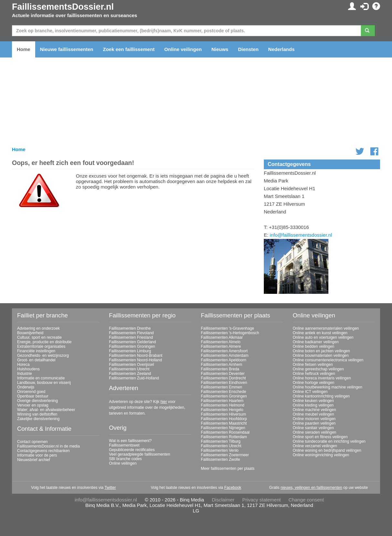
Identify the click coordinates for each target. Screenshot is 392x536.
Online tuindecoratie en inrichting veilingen (329, 441)
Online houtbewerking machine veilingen (328, 387)
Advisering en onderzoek (38, 328)
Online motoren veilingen (314, 419)
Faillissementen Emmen (222, 387)
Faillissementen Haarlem (222, 401)
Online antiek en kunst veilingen (320, 333)
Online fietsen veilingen (313, 365)
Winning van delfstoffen (37, 414)
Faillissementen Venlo (220, 450)
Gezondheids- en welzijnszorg (43, 356)
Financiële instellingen (36, 351)
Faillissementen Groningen (132, 346)
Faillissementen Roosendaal (225, 432)
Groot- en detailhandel (36, 360)
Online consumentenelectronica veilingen (328, 360)
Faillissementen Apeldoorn (224, 360)
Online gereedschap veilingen (318, 369)
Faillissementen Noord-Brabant (136, 356)
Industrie (25, 374)
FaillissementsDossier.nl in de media (48, 446)
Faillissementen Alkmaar (222, 337)
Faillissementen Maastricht (224, 423)
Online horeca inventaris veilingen (322, 378)
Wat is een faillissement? (130, 441)
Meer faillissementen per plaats (228, 469)
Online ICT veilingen (310, 392)
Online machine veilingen (315, 410)
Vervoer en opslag (33, 405)
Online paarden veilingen (314, 423)
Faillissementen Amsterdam (225, 356)
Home (24, 49)
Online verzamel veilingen (315, 446)
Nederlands (282, 49)
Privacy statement (261, 500)
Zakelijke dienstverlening (38, 419)
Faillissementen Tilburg (221, 441)
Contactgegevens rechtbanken (43, 451)
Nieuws (220, 49)
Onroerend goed (31, 392)
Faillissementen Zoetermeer (225, 455)
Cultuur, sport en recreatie (39, 337)
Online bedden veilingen (314, 346)
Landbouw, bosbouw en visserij (44, 383)
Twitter (110, 488)
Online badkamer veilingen (316, 342)
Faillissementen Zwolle (220, 459)
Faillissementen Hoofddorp (224, 419)
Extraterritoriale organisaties (41, 346)
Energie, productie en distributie (44, 342)
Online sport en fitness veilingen (320, 437)
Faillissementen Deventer (223, 374)
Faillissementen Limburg (130, 351)
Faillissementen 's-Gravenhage (227, 328)
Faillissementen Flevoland (132, 333)
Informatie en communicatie (41, 378)
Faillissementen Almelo (221, 342)
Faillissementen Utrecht (129, 369)
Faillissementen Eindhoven (224, 383)
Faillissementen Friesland (131, 337)
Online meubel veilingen (314, 414)
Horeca (23, 365)
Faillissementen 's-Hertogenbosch (230, 333)
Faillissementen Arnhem (222, 365)
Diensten (248, 49)
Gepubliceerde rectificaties (132, 450)
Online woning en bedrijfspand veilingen (327, 450)
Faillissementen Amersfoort (224, 351)
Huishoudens (28, 369)
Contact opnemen (32, 442)
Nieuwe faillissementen (67, 49)
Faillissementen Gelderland (133, 342)
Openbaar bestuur (33, 396)
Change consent (306, 500)
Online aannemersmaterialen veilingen (326, 328)
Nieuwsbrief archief (34, 460)
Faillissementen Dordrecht (223, 378)
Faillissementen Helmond (223, 405)
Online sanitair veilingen (313, 428)
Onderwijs (26, 387)
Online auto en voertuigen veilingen (323, 337)
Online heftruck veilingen (314, 374)
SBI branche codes (125, 459)
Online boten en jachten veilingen (321, 351)
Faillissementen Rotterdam (224, 437)
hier (164, 402)
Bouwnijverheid (30, 333)
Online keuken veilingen (313, 401)
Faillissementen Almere (221, 346)
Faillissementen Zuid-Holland (134, 378)
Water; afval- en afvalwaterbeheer (46, 410)
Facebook (233, 488)
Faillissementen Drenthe (130, 328)
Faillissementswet (124, 445)
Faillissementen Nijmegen (223, 428)
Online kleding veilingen (313, 405)
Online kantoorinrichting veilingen (321, 396)
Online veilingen (183, 49)
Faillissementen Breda (220, 369)
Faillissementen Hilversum (223, 414)
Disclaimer (223, 500)
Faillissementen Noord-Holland (136, 360)
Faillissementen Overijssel (132, 365)
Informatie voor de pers (37, 455)
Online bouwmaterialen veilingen (321, 356)
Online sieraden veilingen (315, 432)
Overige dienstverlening (37, 401)
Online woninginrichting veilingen (321, 455)
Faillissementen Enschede (223, 392)
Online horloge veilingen (314, 383)
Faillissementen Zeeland (130, 374)
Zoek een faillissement (129, 49)
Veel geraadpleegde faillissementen (140, 454)
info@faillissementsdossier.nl (301, 235)
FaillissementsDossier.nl (63, 7)
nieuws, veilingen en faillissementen (311, 488)
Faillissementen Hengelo (222, 410)
